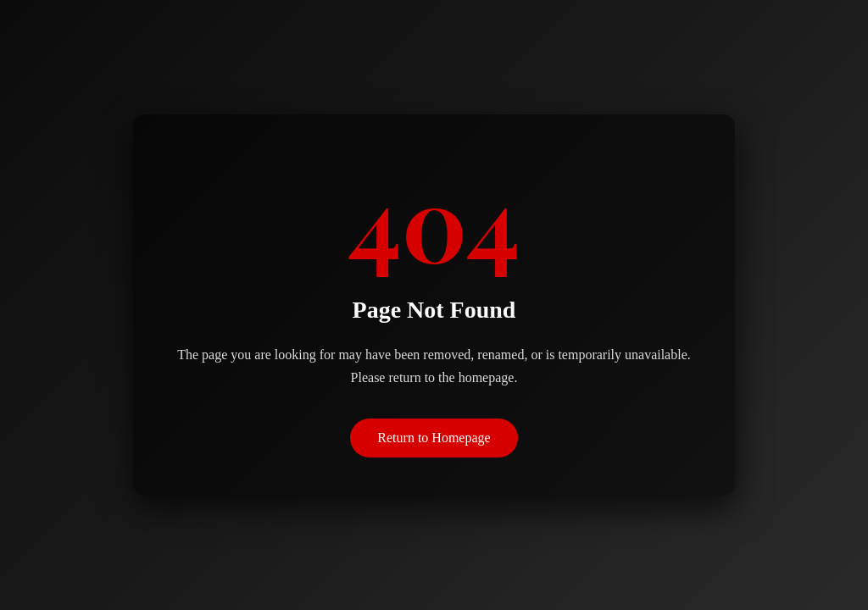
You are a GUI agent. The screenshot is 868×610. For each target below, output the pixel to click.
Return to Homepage (434, 438)
